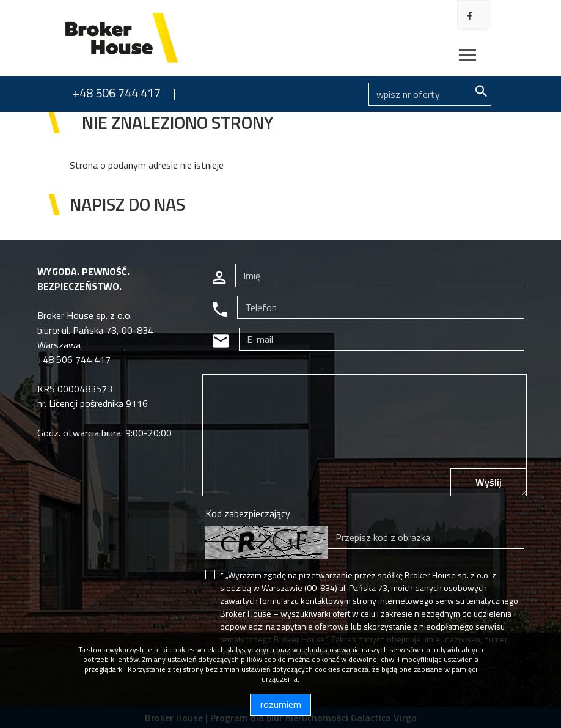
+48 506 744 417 (117, 93)
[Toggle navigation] (468, 57)
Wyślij (489, 482)
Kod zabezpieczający (248, 513)
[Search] (430, 94)
